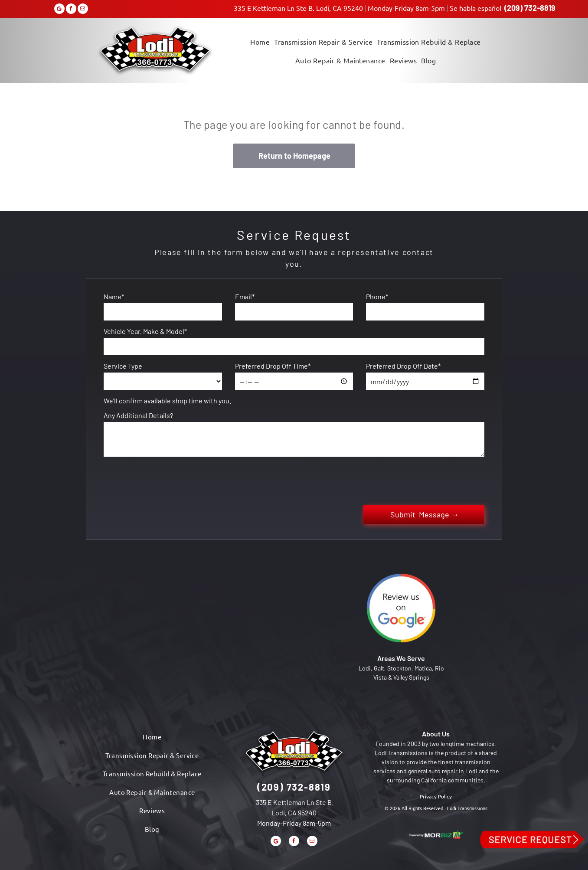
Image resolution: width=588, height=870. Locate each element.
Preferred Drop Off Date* (403, 366)
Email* (245, 296)
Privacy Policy (436, 796)
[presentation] (170, 479)
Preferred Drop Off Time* (273, 366)
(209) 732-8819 (530, 8)
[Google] (59, 10)
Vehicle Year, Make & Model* (145, 331)
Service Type (123, 366)
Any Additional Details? (138, 415)
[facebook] (71, 10)
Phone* (377, 296)
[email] (83, 10)
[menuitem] (260, 41)
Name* (114, 296)
